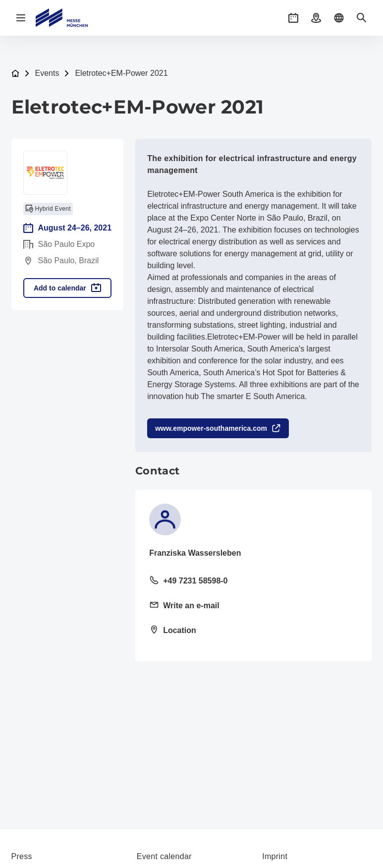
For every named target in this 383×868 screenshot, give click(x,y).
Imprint (275, 856)
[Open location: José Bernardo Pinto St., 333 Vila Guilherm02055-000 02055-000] (253, 631)
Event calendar (164, 856)
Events (47, 73)
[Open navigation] (21, 18)
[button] (293, 18)
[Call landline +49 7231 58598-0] (253, 581)
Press (22, 856)
